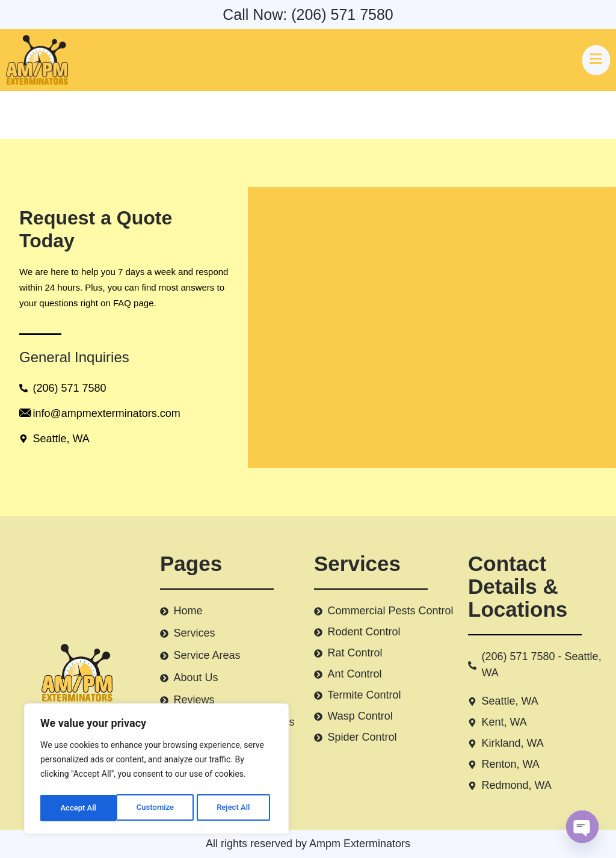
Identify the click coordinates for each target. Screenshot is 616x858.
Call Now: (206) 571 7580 (308, 14)
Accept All (235, 808)
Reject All (157, 808)
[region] (156, 771)
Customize (79, 808)
